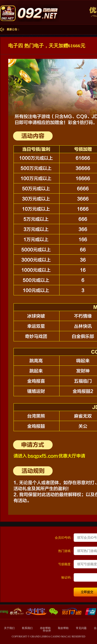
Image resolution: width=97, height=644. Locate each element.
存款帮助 (46, 628)
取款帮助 (64, 628)
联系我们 (28, 628)
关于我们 (9, 628)
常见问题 (82, 628)
